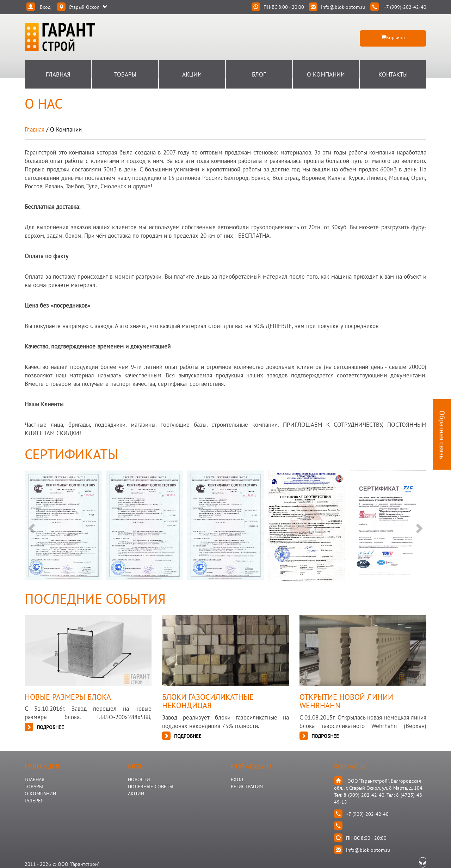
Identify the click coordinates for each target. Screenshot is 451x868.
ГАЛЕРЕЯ (34, 801)
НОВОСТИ (139, 779)
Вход (237, 779)
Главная (58, 74)
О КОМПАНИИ (41, 794)
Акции (192, 74)
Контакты (393, 74)
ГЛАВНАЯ (35, 779)
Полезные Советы (151, 787)
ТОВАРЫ (34, 787)
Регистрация (247, 787)
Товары (125, 74)
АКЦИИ (136, 794)
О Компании (326, 74)
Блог (259, 74)
